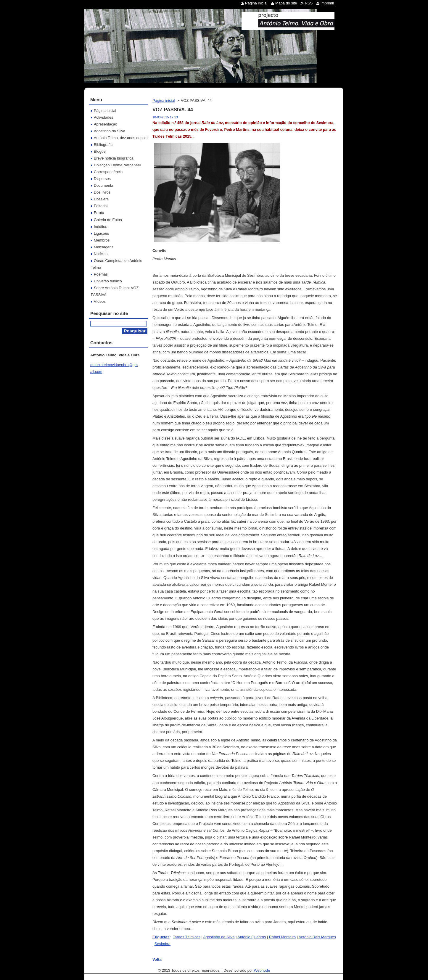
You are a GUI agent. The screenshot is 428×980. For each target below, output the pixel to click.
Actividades (103, 117)
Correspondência (108, 172)
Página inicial (164, 100)
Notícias (101, 254)
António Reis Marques (317, 937)
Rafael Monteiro (282, 937)
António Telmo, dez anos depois (121, 138)
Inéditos (100, 227)
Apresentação (106, 124)
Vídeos (100, 301)
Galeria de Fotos (108, 220)
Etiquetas (161, 937)
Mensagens (104, 247)
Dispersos (102, 179)
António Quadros (252, 937)
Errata (99, 213)
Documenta (103, 185)
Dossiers (101, 199)
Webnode (262, 970)
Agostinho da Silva (219, 937)
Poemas (101, 274)
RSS (309, 3)
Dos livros (102, 192)
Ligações (101, 233)
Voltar (158, 959)
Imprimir (327, 3)
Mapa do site (286, 3)
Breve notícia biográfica (114, 158)
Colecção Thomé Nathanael (117, 165)
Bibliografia (103, 145)
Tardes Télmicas (187, 937)
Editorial (101, 206)
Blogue (100, 151)
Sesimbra (162, 944)
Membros (102, 240)
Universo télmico (108, 281)
